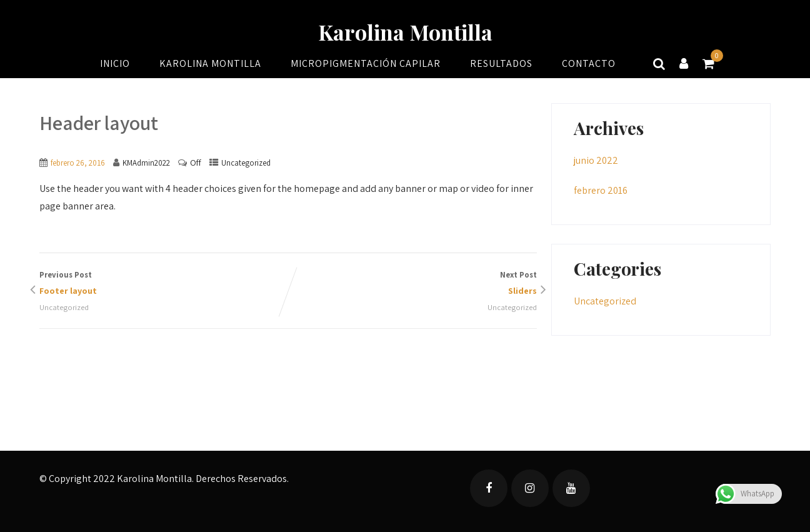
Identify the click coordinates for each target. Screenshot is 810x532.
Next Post (412, 284)
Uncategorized (246, 163)
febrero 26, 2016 (78, 163)
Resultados (501, 63)
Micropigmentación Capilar (366, 63)
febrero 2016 (601, 190)
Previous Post (164, 284)
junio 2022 (596, 160)
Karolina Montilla (405, 32)
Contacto (589, 63)
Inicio (115, 63)
